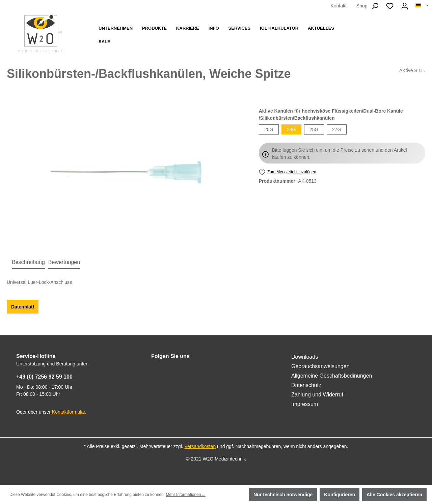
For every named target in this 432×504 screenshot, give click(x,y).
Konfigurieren (340, 495)
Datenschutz (306, 385)
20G (269, 129)
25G (314, 129)
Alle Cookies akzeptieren (394, 495)
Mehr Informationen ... (185, 495)
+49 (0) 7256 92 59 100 (44, 377)
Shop (362, 6)
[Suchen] (375, 6)
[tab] (28, 263)
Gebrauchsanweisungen (320, 366)
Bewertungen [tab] (64, 262)
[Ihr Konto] (405, 6)
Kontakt (338, 6)
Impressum (305, 404)
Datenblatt (23, 307)
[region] (126, 172)
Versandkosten (200, 446)
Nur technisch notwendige (283, 495)
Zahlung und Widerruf (317, 395)
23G (291, 129)
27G (336, 129)
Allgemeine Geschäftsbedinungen (332, 376)
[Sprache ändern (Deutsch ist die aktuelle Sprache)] (422, 6)
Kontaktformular (69, 412)
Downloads (305, 357)
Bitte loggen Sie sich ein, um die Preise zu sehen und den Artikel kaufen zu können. (340, 154)
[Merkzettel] (390, 6)
